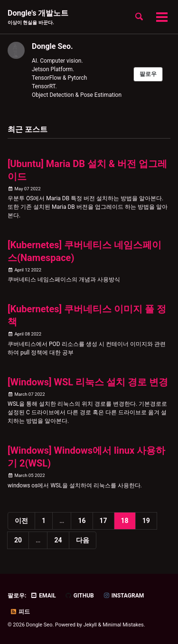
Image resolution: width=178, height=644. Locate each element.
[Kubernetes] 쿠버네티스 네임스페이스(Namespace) (84, 251)
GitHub (80, 596)
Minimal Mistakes (123, 625)
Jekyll (90, 625)
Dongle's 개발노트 (38, 17)
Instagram (124, 596)
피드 (20, 612)
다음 (83, 540)
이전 (21, 521)
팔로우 (148, 74)
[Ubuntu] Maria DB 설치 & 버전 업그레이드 (87, 170)
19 (146, 521)
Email (43, 596)
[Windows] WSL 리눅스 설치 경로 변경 (88, 382)
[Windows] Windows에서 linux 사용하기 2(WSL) (86, 457)
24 (58, 540)
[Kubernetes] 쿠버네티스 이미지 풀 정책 (87, 315)
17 (103, 521)
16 (82, 521)
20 (18, 540)
